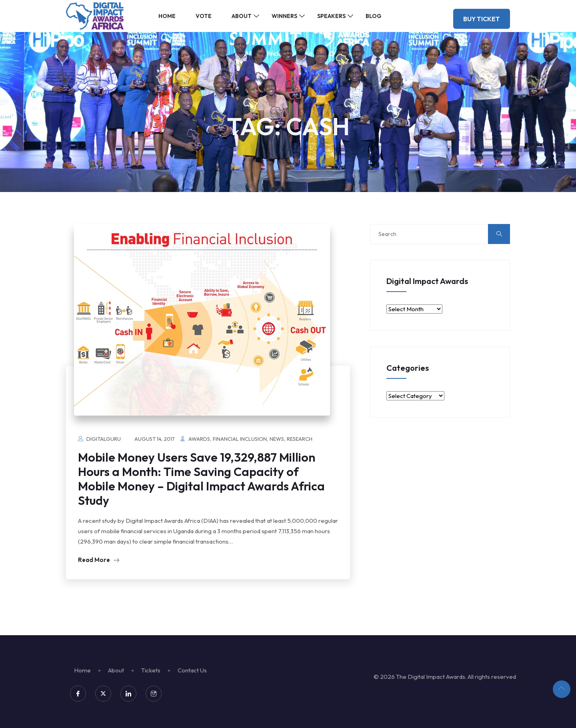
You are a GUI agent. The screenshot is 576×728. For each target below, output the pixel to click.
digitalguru (104, 439)
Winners (284, 16)
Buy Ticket (482, 19)
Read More (99, 560)
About (242, 16)
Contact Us (192, 670)
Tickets (151, 670)
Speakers (331, 16)
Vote (204, 16)
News (277, 439)
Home (167, 16)
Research (300, 439)
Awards (199, 439)
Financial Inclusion (240, 439)
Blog (373, 16)
